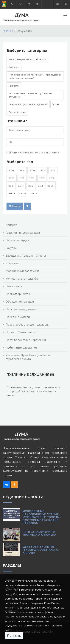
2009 (51, 186)
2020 (12, 178)
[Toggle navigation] (65, 18)
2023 (32, 171)
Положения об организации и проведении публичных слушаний (35, 76)
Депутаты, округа (17, 240)
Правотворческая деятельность (27, 325)
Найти (15, 206)
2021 (53, 171)
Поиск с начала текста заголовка (35, 152)
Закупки (11, 248)
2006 (34, 194)
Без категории (17, 112)
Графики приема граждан (23, 233)
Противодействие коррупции (26, 340)
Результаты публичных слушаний (28, 104)
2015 (11, 186)
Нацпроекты (14, 286)
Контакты (14, 67)
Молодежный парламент (22, 271)
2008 (12, 194)
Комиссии (12, 263)
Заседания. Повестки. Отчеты (26, 256)
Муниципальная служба (22, 279)
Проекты (14, 86)
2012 (31, 186)
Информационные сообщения (27, 59)
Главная (8, 31)
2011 (41, 186)
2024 (22, 171)
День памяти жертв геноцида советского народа (40, 550)
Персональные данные (21, 309)
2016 (52, 178)
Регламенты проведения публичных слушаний (30, 95)
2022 (43, 171)
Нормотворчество (18, 294)
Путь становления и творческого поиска (39, 533)
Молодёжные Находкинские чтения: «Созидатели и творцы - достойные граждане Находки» (42, 517)
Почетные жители (18, 317)
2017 (42, 178)
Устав (56, 104)
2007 (23, 194)
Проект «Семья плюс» (20, 332)
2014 (21, 186)
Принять (14, 636)
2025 (11, 171)
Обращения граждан (20, 302)
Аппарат (11, 225)
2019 (22, 178)
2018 (32, 178)
